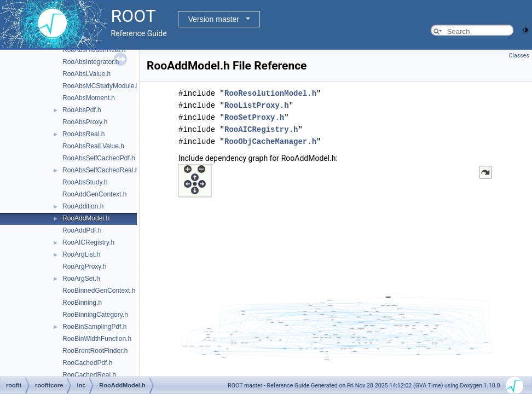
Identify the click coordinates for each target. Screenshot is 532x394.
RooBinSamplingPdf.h (94, 327)
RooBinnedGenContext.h (99, 291)
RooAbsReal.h (83, 134)
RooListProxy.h (257, 105)
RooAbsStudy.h (85, 182)
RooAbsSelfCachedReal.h (100, 170)
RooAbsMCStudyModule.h (101, 86)
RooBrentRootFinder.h (95, 351)
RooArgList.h (81, 254)
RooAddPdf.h (82, 230)
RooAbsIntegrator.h (91, 62)
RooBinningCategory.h (95, 315)
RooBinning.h (82, 303)
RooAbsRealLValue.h (93, 146)
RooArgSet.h (81, 279)
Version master (214, 19)
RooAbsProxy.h (85, 122)
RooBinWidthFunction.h (97, 339)
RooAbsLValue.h (86, 74)
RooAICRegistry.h (88, 242)
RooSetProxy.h (254, 117)
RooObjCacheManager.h (270, 141)
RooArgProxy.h (84, 266)
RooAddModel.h (86, 218)
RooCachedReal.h (89, 375)
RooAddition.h (83, 206)
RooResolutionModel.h (270, 93)
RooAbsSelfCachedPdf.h (99, 158)
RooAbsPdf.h (82, 110)
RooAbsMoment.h (89, 98)
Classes (519, 56)
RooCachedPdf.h (87, 363)
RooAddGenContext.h (94, 194)
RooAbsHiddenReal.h (94, 50)
